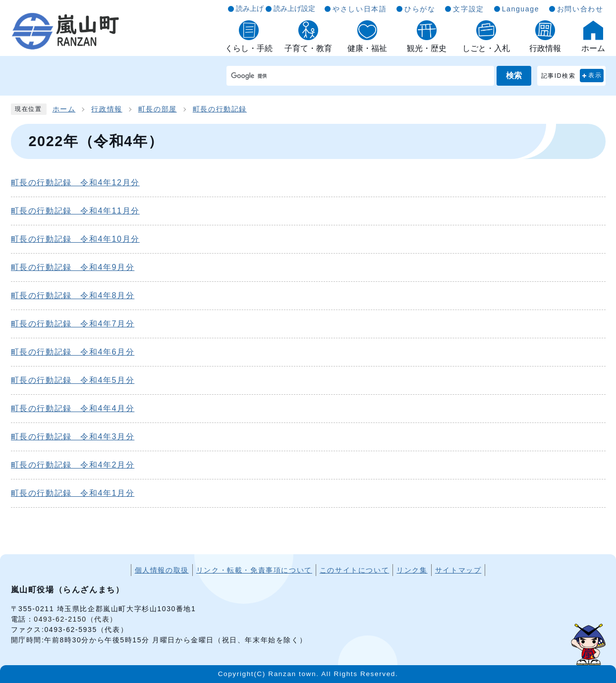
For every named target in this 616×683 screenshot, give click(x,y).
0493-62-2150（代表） (76, 619)
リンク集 (412, 570)
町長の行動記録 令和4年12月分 (75, 183)
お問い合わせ (580, 9)
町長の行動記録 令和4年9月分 (73, 267)
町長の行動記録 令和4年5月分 (73, 380)
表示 (595, 75)
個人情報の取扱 (162, 570)
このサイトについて (354, 570)
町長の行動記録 (220, 109)
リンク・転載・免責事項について (254, 570)
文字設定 (468, 9)
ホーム (64, 109)
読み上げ (250, 8)
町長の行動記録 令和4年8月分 (73, 295)
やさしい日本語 (360, 9)
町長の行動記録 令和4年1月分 (73, 493)
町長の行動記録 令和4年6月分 (73, 352)
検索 (514, 76)
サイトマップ (458, 570)
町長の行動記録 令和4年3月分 (73, 437)
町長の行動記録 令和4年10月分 (75, 239)
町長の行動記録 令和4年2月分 (73, 465)
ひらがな (420, 9)
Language (521, 9)
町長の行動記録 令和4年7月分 (73, 324)
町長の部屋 (158, 109)
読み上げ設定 (294, 8)
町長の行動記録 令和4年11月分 (75, 211)
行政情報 (107, 109)
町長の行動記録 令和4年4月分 (73, 408)
